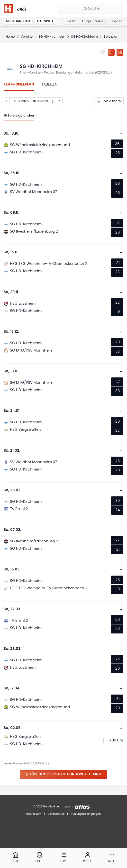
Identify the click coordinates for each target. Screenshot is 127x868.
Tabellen (49, 84)
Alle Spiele (45, 21)
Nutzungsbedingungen (86, 814)
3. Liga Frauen (92, 21)
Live (70, 21)
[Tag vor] (60, 101)
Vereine (27, 37)
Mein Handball (18, 21)
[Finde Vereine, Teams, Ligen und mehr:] (91, 9)
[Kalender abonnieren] (120, 52)
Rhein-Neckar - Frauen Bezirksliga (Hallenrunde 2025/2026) (66, 73)
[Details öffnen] (121, 134)
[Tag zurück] (7, 101)
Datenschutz (56, 814)
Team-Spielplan (19, 84)
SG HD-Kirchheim (52, 37)
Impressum (34, 814)
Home (10, 37)
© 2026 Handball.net (46, 807)
